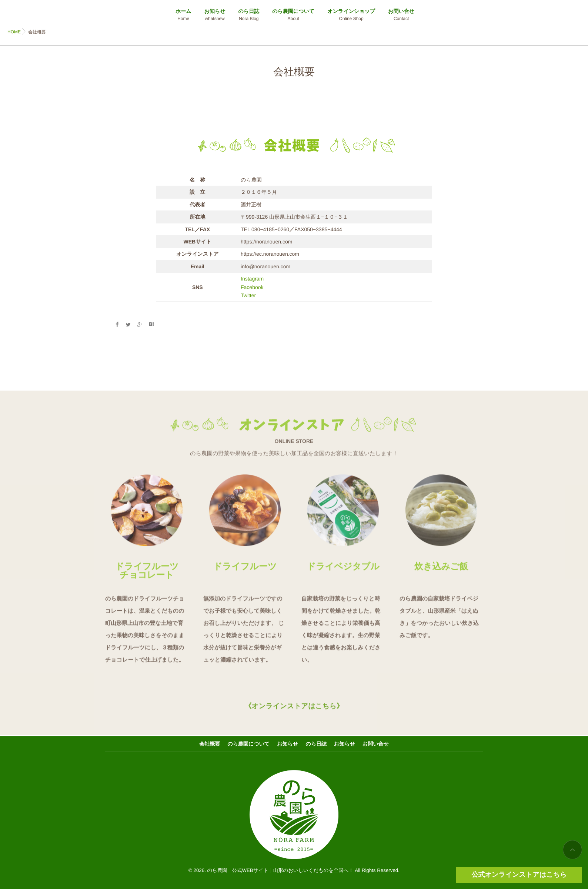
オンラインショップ (351, 15)
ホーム (183, 15)
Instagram (252, 279)
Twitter (248, 295)
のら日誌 (249, 15)
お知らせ (215, 15)
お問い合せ (401, 15)
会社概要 (210, 744)
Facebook (252, 287)
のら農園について (293, 15)
